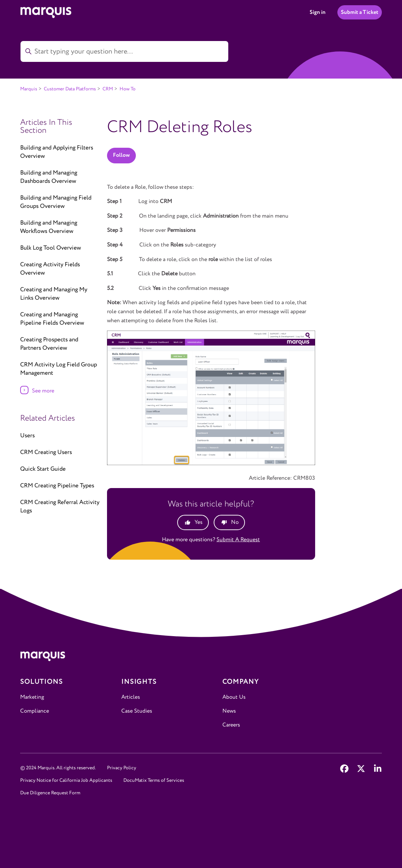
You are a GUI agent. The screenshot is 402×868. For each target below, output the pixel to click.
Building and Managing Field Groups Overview (56, 202)
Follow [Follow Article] (121, 155)
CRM (108, 89)
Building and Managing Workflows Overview (49, 227)
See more (43, 391)
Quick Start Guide (43, 469)
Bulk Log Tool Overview (51, 248)
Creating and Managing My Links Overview (54, 294)
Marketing (32, 697)
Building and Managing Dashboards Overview (49, 177)
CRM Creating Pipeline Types (57, 486)
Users (27, 436)
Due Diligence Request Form (50, 793)
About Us (234, 697)
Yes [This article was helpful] (199, 522)
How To (128, 89)
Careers (231, 725)
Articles (131, 697)
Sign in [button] (318, 12)
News (229, 711)
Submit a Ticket (360, 12)
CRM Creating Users (46, 452)
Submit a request (238, 540)
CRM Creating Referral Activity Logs (60, 507)
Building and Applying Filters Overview (57, 152)
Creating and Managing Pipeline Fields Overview (52, 319)
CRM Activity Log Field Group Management (59, 369)
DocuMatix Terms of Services (154, 780)
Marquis (29, 89)
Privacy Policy (122, 768)
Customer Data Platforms (70, 89)
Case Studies (137, 711)
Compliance (35, 711)
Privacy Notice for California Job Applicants (66, 780)
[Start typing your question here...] (124, 51)
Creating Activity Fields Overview (50, 269)
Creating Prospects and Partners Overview (49, 344)
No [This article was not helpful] (235, 522)
